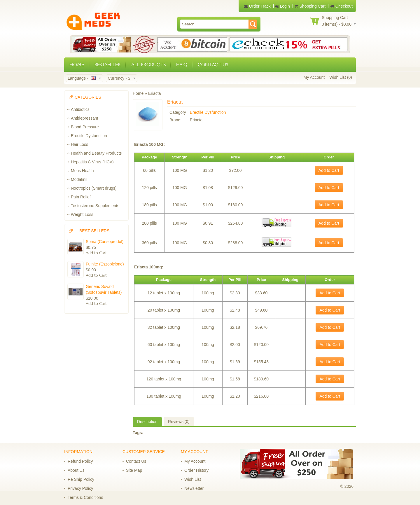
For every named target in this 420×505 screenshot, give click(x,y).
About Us (76, 470)
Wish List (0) (341, 77)
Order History (196, 470)
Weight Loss (82, 214)
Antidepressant (84, 118)
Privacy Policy (80, 488)
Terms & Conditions (85, 497)
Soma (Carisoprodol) (105, 242)
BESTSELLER (108, 65)
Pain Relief (81, 197)
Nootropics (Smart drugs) (94, 188)
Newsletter (194, 488)
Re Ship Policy (81, 479)
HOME (77, 65)
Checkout (341, 6)
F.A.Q (182, 65)
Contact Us (136, 461)
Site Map (134, 470)
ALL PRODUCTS (148, 65)
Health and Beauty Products (96, 153)
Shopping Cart (310, 6)
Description (147, 422)
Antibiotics (80, 109)
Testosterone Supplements (95, 206)
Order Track (257, 6)
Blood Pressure (85, 127)
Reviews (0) (179, 422)
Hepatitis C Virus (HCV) (92, 162)
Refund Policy (80, 461)
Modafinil (79, 179)
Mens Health (82, 171)
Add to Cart (329, 170)
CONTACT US (213, 65)
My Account (314, 77)
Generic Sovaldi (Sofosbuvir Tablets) (104, 289)
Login (283, 6)
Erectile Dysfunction (89, 136)
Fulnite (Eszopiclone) (105, 264)
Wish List (193, 479)
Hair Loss (79, 144)
